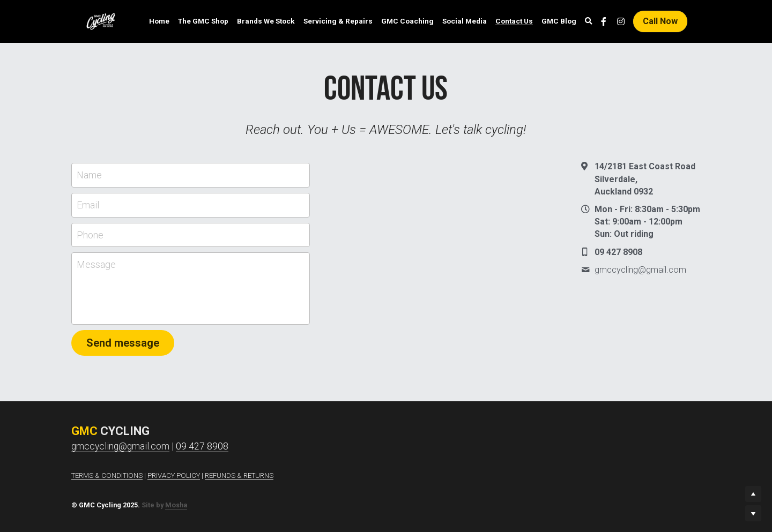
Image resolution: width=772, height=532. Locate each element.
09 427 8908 (202, 446)
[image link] (101, 21)
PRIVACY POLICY (174, 475)
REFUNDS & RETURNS (239, 475)
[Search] (589, 21)
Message (96, 264)
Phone (90, 235)
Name (89, 175)
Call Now (660, 21)
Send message (123, 343)
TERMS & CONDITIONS (107, 475)
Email (88, 205)
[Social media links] (604, 21)
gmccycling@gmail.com (120, 446)
